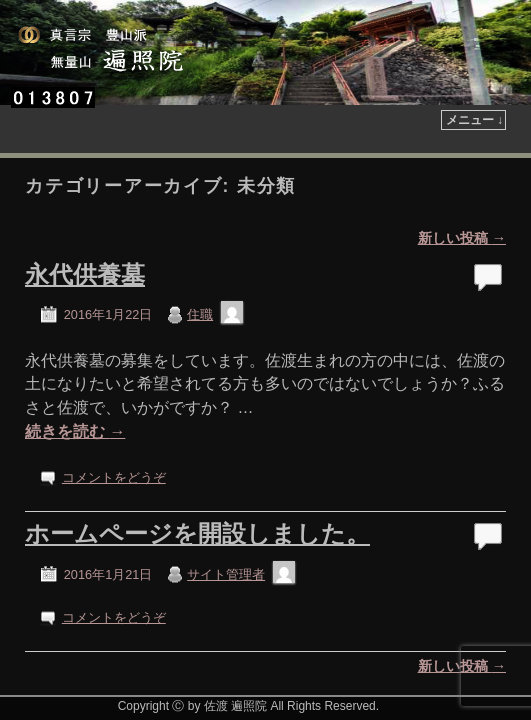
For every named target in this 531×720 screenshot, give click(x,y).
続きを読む (75, 378)
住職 (200, 261)
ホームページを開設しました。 (197, 480)
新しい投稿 (462, 185)
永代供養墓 (85, 221)
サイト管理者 (226, 521)
